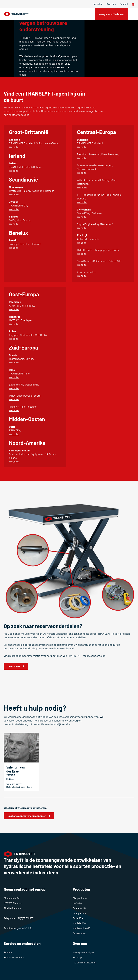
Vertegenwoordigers (83, 952)
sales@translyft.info (21, 928)
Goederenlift (79, 908)
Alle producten (80, 898)
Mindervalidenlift (82, 928)
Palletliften (78, 918)
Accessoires (79, 933)
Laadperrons (79, 913)
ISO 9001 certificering (84, 962)
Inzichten (98, 4)
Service (8, 952)
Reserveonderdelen (14, 957)
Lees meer (14, 666)
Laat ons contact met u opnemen (27, 816)
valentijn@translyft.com (22, 787)
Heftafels (77, 903)
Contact (124, 4)
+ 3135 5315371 (16, 784)
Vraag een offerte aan (111, 14)
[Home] (16, 14)
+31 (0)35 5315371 (25, 918)
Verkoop (11, 775)
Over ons (111, 4)
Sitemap (77, 957)
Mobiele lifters (80, 923)
